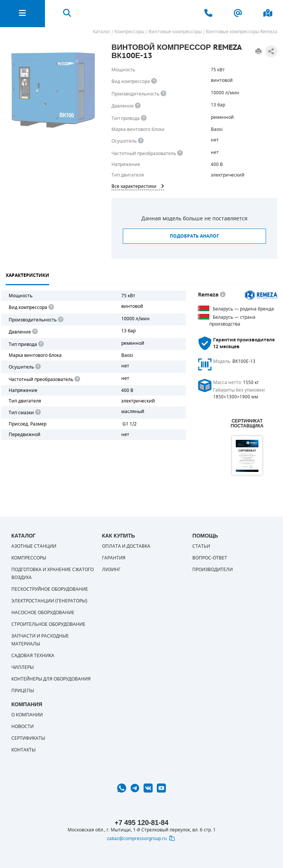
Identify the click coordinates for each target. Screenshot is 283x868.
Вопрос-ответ (210, 558)
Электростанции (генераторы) (49, 601)
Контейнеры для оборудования (51, 679)
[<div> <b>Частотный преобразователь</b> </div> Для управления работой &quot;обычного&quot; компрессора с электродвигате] (180, 153)
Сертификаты (28, 738)
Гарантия (114, 558)
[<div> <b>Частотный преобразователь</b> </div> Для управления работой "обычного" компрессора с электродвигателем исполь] (77, 379)
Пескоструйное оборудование (50, 589)
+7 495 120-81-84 (141, 823)
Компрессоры (29, 558)
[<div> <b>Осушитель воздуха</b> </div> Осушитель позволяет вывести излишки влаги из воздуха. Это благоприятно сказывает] (141, 141)
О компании (27, 715)
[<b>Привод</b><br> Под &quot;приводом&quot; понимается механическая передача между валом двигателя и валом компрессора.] (144, 118)
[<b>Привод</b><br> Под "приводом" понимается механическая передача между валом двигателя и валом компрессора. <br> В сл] (40, 344)
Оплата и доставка (126, 546)
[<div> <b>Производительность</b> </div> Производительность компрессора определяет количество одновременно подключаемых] (163, 94)
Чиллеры (22, 667)
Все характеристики (138, 186)
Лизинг (111, 570)
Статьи (201, 546)
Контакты (23, 750)
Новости (22, 727)
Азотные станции (34, 546)
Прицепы (23, 691)
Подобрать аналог (194, 236)
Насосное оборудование (43, 613)
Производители (213, 570)
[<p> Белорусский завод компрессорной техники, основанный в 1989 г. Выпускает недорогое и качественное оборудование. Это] (223, 295)
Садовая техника (33, 656)
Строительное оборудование (48, 624)
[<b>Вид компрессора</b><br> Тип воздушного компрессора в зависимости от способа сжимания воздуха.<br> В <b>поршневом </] (154, 81)
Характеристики (27, 275)
